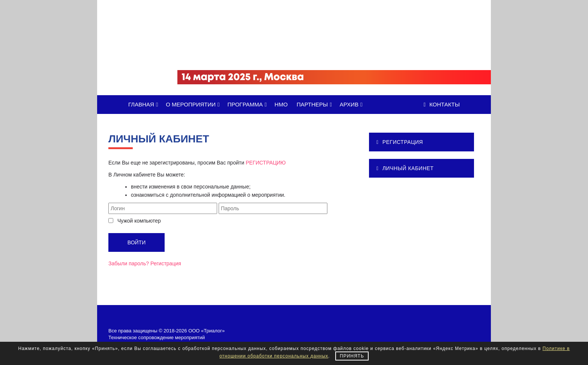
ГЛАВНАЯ (144, 104)
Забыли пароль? (129, 263)
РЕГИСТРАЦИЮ (266, 163)
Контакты (442, 104)
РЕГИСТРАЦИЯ (400, 142)
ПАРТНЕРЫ (316, 104)
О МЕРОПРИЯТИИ (194, 104)
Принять (352, 356)
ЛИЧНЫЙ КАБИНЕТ (405, 168)
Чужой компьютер (139, 221)
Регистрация (166, 263)
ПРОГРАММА (248, 104)
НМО (281, 104)
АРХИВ (352, 104)
